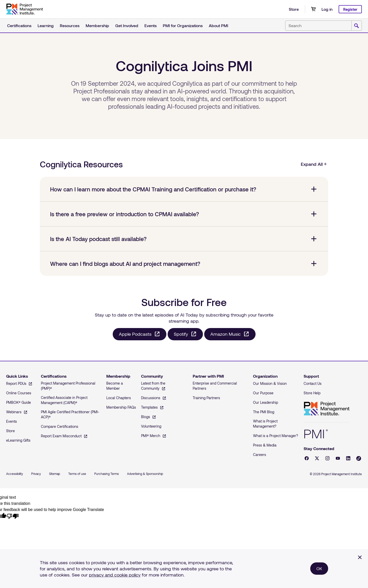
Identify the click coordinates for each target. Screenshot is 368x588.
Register (350, 9)
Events (151, 25)
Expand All (314, 164)
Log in (327, 9)
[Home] (25, 9)
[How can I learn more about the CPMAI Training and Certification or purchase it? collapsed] (184, 189)
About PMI (218, 25)
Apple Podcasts (135, 334)
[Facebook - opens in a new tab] (307, 458)
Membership (97, 25)
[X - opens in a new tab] (317, 458)
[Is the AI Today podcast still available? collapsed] (184, 239)
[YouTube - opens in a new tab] (338, 458)
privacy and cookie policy (115, 575)
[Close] (360, 557)
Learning (46, 25)
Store (294, 9)
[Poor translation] (13, 516)
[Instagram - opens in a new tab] (327, 458)
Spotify (181, 334)
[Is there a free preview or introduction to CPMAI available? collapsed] (184, 214)
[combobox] (324, 26)
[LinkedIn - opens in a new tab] (348, 458)
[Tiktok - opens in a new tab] (359, 458)
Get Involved (127, 25)
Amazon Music (226, 334)
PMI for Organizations (183, 25)
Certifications (19, 25)
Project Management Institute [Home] (327, 409)
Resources (70, 25)
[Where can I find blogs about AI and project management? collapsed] (184, 264)
